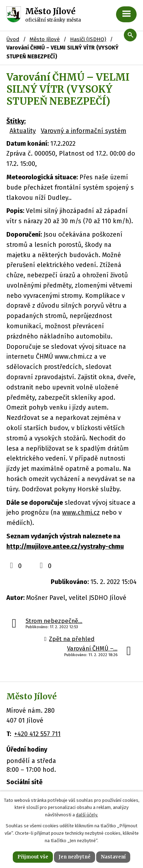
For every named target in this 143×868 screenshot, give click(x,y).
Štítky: (16, 121)
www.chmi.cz (81, 513)
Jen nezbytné (75, 857)
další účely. (87, 815)
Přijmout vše (33, 857)
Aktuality (23, 131)
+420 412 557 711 (37, 734)
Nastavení (113, 857)
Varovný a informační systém (84, 131)
